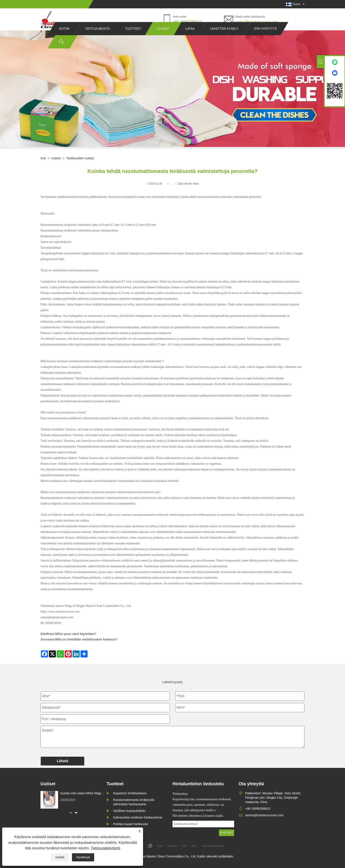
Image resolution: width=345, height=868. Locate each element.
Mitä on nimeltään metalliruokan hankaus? (86, 639)
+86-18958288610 (187, 22)
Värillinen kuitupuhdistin (129, 811)
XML (194, 846)
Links (160, 846)
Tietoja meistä (97, 37)
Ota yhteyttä (265, 37)
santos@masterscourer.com (256, 22)
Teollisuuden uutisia (80, 158)
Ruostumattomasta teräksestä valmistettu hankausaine (134, 802)
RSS (184, 846)
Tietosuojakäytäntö (105, 848)
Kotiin (64, 37)
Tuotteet (133, 37)
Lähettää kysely (224, 37)
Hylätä (60, 857)
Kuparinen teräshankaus (130, 793)
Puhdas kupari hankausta (130, 824)
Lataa (190, 37)
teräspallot (128, 197)
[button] (71, 813)
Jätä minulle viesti (188, 184)
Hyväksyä (83, 857)
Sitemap (172, 846)
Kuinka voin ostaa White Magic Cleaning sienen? (81, 793)
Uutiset (163, 37)
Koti (43, 158)
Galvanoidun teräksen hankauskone (138, 817)
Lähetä (62, 761)
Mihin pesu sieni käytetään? (76, 634)
